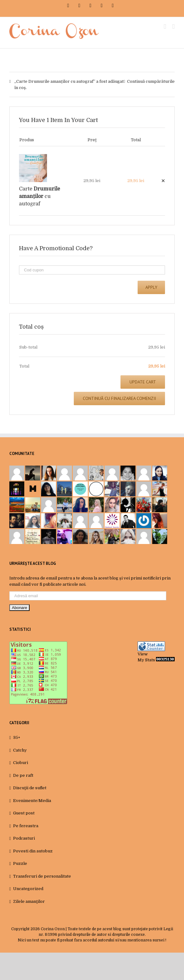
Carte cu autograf (40, 196)
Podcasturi (24, 838)
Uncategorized (28, 889)
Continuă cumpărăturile (151, 81)
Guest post (24, 813)
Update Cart (143, 382)
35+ (17, 737)
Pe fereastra (26, 826)
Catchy (20, 750)
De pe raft (23, 775)
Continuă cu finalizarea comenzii (119, 398)
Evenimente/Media (32, 801)
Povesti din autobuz (33, 851)
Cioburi (21, 763)
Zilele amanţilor (29, 901)
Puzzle (20, 863)
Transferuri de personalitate (42, 876)
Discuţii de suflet (30, 788)
